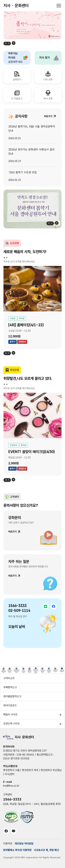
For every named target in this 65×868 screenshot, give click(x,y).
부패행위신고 (10, 687)
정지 (14, 43)
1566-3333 (12, 799)
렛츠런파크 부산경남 (51, 770)
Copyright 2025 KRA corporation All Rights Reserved (32, 857)
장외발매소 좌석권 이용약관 (17, 850)
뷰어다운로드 (10, 705)
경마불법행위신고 (12, 696)
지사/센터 (10, 774)
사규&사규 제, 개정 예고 (46, 850)
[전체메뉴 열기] (59, 6)
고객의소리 (9, 678)
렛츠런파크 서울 (11, 770)
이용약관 (8, 844)
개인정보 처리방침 (24, 844)
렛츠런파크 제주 (30, 770)
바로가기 (12, 532)
